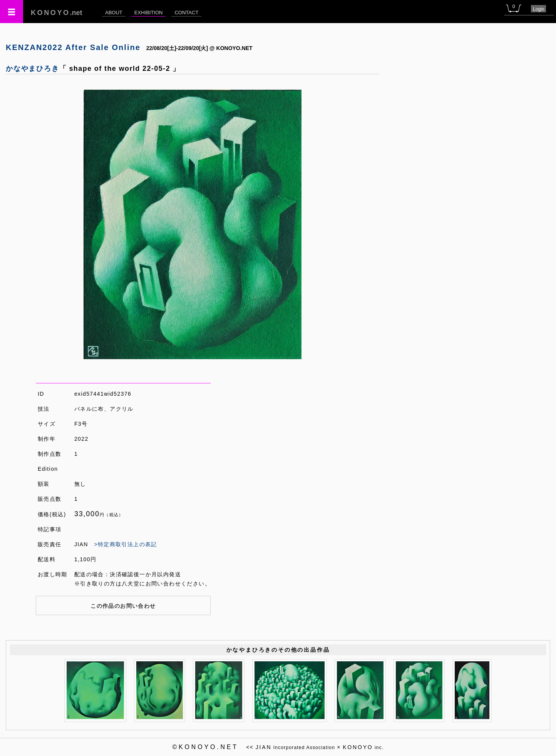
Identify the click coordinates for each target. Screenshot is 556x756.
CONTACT (186, 13)
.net (57, 13)
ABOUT (114, 13)
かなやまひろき (33, 69)
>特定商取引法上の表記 (126, 544)
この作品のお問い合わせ (123, 606)
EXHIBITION (149, 13)
